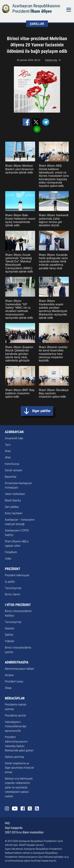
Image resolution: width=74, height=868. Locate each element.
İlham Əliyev (41, 11)
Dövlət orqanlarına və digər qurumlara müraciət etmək (19, 768)
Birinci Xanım (13, 594)
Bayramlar (11, 477)
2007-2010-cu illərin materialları (24, 832)
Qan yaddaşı (12, 507)
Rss (37, 808)
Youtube (15, 808)
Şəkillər (9, 635)
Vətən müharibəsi (15, 494)
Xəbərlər (10, 628)
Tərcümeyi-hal (13, 588)
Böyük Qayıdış (13, 500)
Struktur (9, 675)
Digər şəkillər (41, 411)
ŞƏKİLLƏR (37, 24)
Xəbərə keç (51, 60)
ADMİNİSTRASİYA (17, 662)
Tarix (8, 445)
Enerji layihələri (14, 513)
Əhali (8, 457)
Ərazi (8, 451)
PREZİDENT (13, 569)
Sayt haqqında (14, 828)
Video (8, 559)
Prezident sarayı (14, 681)
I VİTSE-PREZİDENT (18, 605)
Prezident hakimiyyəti (17, 575)
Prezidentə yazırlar (15, 715)
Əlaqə (8, 688)
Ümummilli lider (14, 438)
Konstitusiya (12, 464)
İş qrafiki (10, 582)
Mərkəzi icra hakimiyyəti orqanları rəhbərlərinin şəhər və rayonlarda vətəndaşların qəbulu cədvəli (19, 787)
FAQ (7, 823)
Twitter (30, 808)
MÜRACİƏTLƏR (15, 698)
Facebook (23, 808)
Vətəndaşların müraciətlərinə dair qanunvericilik (16, 726)
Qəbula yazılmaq (14, 757)
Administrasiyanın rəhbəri (20, 669)
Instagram (7, 808)
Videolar (10, 641)
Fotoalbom (11, 552)
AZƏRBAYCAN (14, 432)
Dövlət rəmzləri (14, 470)
